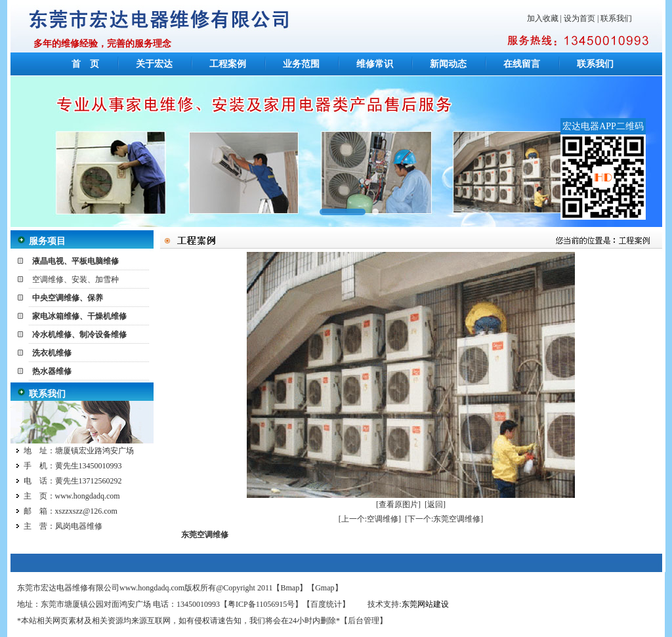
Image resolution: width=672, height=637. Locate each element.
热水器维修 (52, 371)
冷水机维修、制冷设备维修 (79, 335)
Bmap (290, 588)
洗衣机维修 (52, 353)
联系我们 (616, 18)
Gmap (325, 588)
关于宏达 (154, 64)
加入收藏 (543, 18)
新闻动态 (448, 64)
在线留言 (522, 64)
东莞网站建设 (425, 604)
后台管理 (364, 621)
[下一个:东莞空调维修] (444, 519)
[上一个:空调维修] (370, 519)
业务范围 (301, 64)
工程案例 (228, 64)
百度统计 (326, 604)
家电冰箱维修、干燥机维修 (79, 316)
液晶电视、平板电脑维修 (75, 261)
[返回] (435, 504)
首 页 (85, 64)
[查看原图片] (398, 504)
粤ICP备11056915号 (261, 604)
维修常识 (375, 64)
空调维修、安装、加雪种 (75, 279)
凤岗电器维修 (79, 526)
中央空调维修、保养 (68, 298)
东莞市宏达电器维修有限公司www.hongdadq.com (101, 588)
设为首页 (579, 18)
